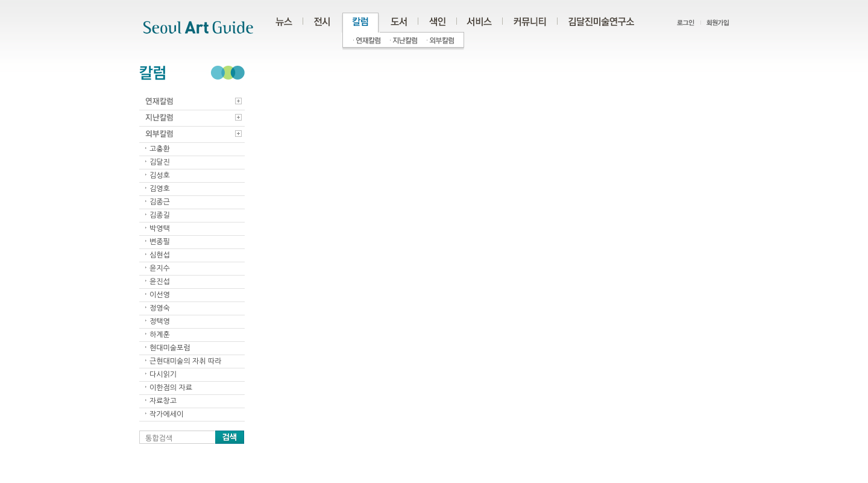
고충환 (160, 149)
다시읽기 (163, 374)
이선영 (160, 295)
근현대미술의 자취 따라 (186, 361)
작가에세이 (166, 414)
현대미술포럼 (170, 348)
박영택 (160, 229)
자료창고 (163, 401)
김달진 (160, 162)
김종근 (160, 202)
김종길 (160, 215)
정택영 (160, 321)
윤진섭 (160, 282)
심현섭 (160, 255)
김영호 (160, 189)
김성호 (160, 175)
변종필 (160, 242)
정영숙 (160, 308)
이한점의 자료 (171, 388)
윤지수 (160, 268)
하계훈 (160, 335)
